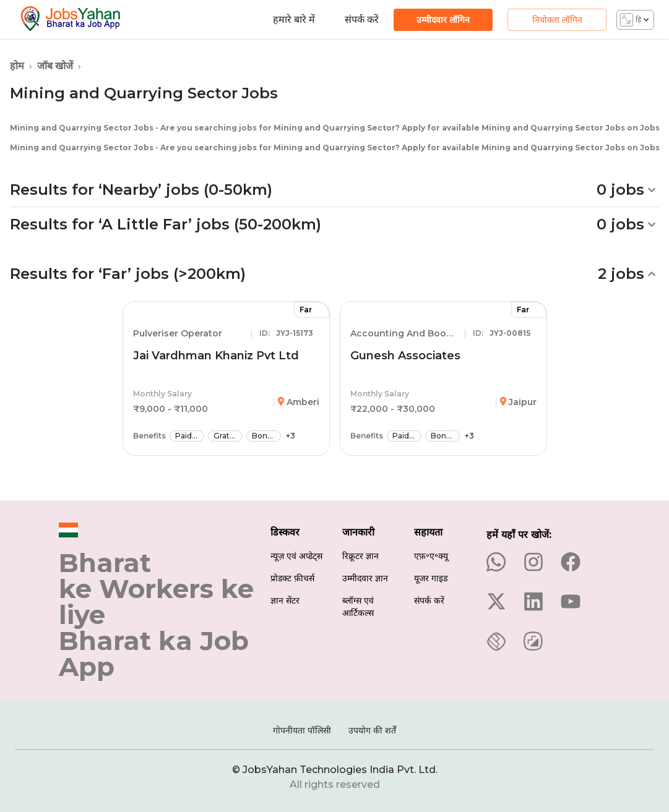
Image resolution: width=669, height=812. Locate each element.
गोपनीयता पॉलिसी (302, 730)
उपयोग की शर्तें (372, 730)
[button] (334, 190)
